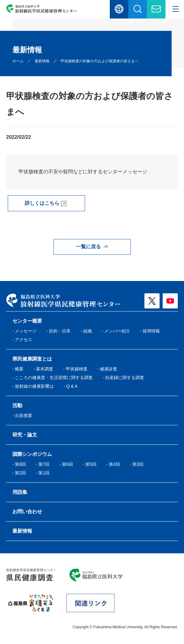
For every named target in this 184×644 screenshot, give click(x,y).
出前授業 (24, 415)
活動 (17, 405)
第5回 (91, 464)
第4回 (114, 464)
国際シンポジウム (32, 454)
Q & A (72, 386)
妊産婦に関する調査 (125, 378)
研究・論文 (25, 435)
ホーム (18, 61)
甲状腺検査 (77, 369)
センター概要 (27, 321)
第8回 (20, 464)
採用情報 (151, 331)
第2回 (20, 473)
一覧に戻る (88, 247)
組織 (88, 331)
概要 (19, 369)
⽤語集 (20, 492)
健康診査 (109, 369)
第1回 (44, 473)
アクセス (24, 340)
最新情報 (42, 61)
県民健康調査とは (32, 359)
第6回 (67, 464)
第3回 (138, 464)
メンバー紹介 (117, 331)
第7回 (44, 464)
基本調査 (45, 369)
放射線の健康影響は (34, 386)
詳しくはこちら (42, 203)
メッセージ (26, 331)
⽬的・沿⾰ (60, 331)
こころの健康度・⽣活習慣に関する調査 (54, 378)
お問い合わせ (27, 512)
